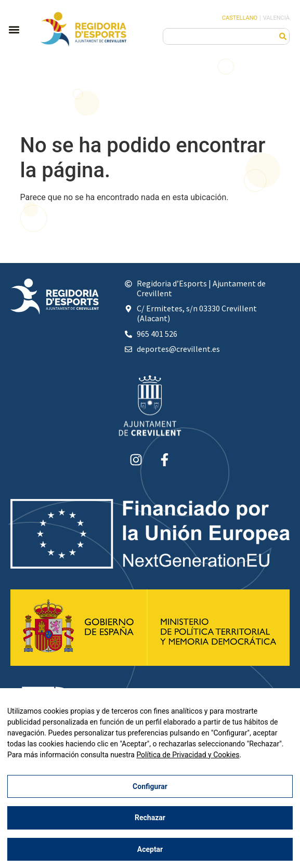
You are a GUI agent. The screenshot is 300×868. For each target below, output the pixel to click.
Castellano (240, 18)
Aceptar (150, 849)
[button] (14, 29)
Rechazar (150, 818)
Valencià (276, 18)
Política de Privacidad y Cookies (188, 755)
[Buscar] (283, 36)
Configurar (150, 786)
